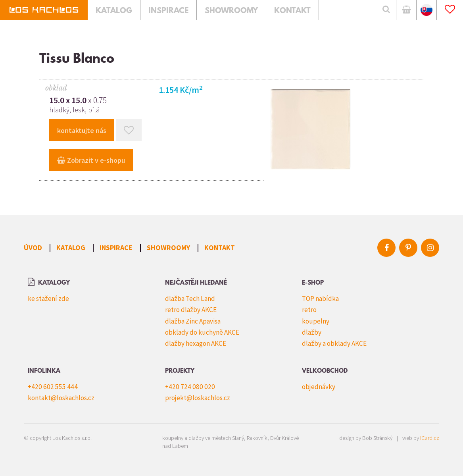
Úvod (33, 248)
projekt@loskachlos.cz (198, 398)
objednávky (319, 387)
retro (309, 310)
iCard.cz (430, 438)
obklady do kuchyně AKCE (202, 332)
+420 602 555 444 (53, 387)
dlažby (312, 332)
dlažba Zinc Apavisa (193, 321)
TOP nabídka (320, 299)
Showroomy (168, 248)
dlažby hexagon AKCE (196, 343)
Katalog (71, 248)
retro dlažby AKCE (191, 310)
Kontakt (220, 248)
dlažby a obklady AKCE (334, 343)
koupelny (316, 321)
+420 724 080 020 (190, 387)
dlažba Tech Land (190, 299)
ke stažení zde (48, 299)
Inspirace (116, 248)
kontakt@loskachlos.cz (61, 398)
